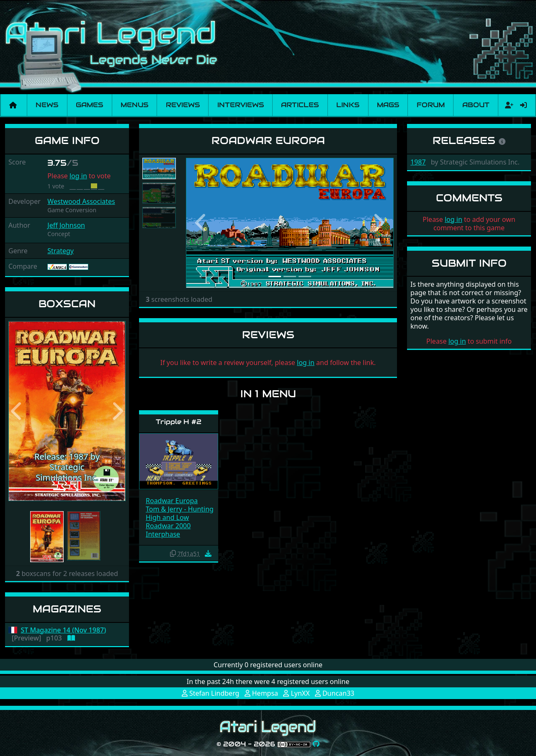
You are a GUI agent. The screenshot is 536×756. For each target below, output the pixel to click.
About (476, 105)
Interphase (163, 534)
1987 (418, 162)
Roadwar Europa (172, 501)
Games (89, 105)
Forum (431, 105)
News (47, 105)
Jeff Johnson (66, 225)
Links (348, 105)
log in (78, 176)
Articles (300, 105)
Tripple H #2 (179, 422)
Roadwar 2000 (168, 526)
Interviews (241, 105)
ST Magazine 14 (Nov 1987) (64, 630)
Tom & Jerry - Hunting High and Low (180, 513)
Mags (388, 105)
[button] (17, 411)
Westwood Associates (81, 201)
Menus (134, 105)
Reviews (183, 105)
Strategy (61, 251)
